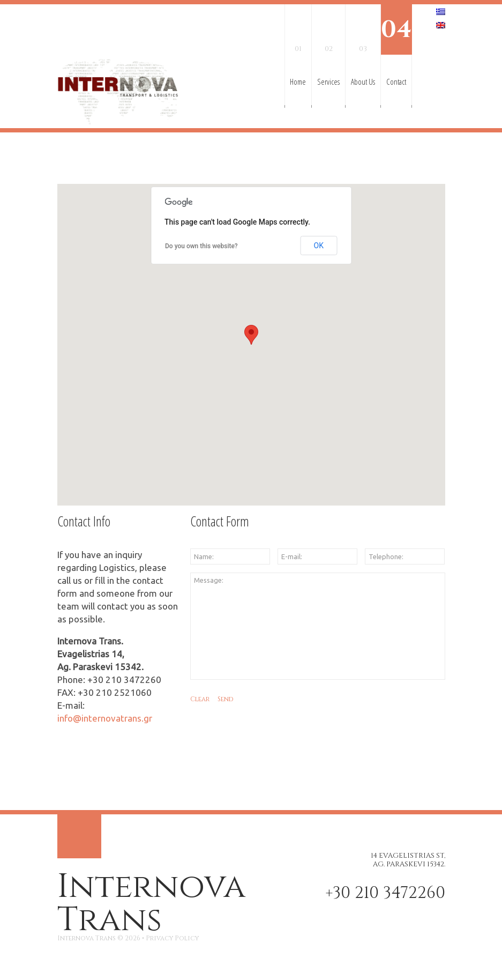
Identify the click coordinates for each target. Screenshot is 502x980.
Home (298, 46)
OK (319, 246)
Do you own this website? (201, 246)
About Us (363, 46)
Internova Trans (151, 903)
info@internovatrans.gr (105, 718)
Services (328, 46)
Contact (396, 46)
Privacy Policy (172, 938)
